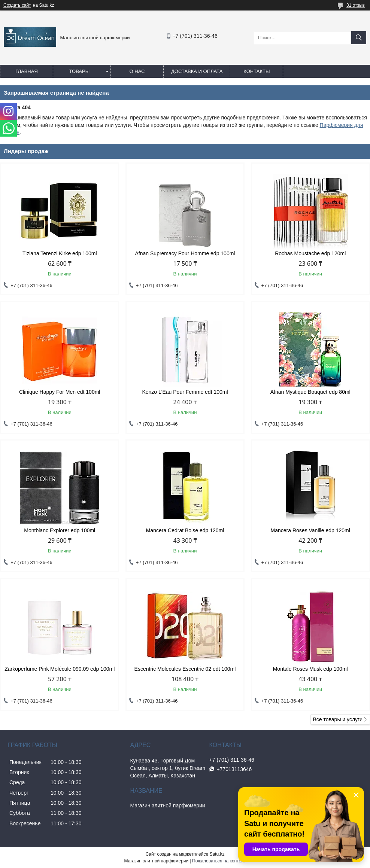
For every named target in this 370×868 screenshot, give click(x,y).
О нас (137, 71)
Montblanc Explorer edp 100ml (60, 530)
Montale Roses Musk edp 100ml (310, 669)
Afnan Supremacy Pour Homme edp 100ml (185, 253)
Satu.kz (217, 854)
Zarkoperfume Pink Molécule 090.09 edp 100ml (60, 669)
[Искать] (359, 38)
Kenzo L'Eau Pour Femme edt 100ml (185, 392)
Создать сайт (17, 5)
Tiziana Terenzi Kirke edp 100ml (60, 253)
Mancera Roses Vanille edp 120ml (310, 530)
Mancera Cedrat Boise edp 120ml (185, 530)
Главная (27, 71)
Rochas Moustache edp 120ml (310, 253)
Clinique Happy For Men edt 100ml (60, 392)
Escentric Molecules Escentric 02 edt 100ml (185, 669)
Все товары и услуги (338, 719)
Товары (80, 71)
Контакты (257, 71)
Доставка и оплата (197, 71)
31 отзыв (356, 5)
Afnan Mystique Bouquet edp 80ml (310, 392)
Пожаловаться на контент (219, 861)
